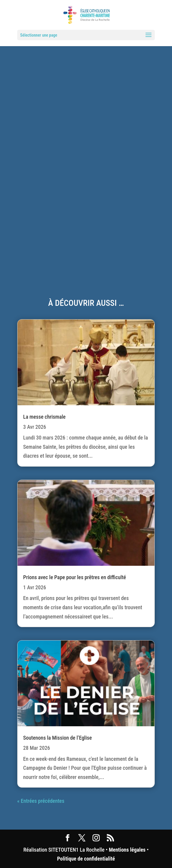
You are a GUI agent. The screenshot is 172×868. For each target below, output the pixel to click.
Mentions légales (127, 850)
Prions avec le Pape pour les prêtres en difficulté (75, 577)
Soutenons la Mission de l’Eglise (58, 738)
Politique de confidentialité (86, 859)
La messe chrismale (44, 417)
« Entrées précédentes (41, 801)
